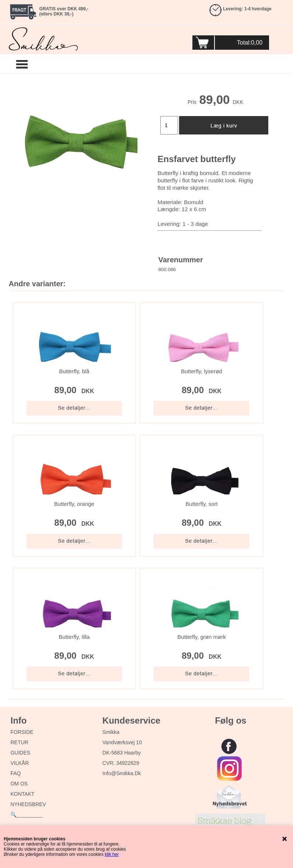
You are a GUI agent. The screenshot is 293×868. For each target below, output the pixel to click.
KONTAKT (22, 794)
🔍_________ (26, 815)
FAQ (15, 773)
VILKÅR (20, 763)
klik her (112, 854)
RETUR (19, 742)
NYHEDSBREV (28, 804)
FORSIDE (22, 732)
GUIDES (20, 753)
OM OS (19, 784)
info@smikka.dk (122, 773)
